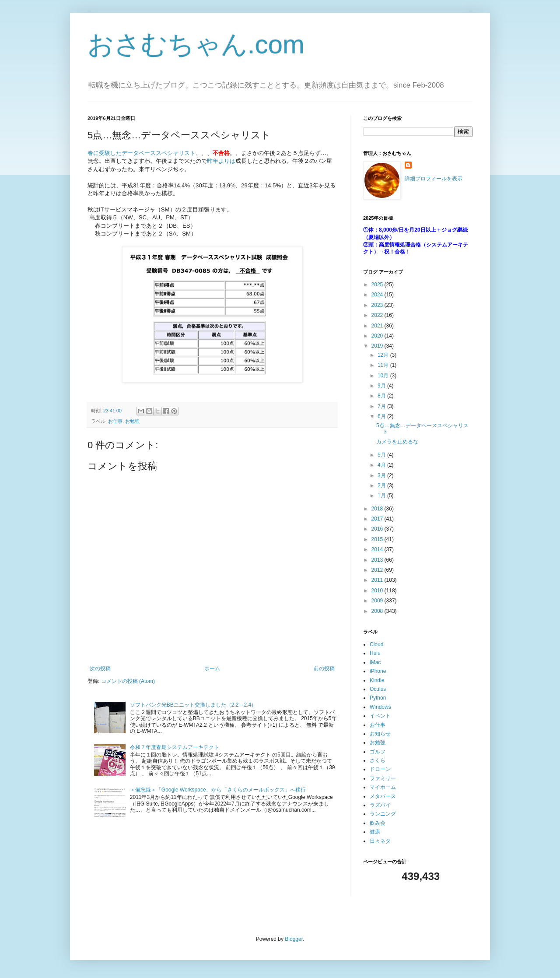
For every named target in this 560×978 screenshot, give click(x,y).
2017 (378, 519)
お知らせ (380, 734)
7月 (382, 406)
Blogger (294, 939)
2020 (378, 336)
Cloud (376, 644)
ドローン (380, 769)
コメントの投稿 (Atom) (128, 681)
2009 (378, 601)
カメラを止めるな (397, 442)
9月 (382, 386)
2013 (378, 560)
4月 (382, 465)
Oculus (378, 689)
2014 (378, 549)
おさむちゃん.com (196, 44)
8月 (382, 396)
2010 (378, 591)
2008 (378, 611)
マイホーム (383, 787)
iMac (375, 662)
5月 (382, 455)
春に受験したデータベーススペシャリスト (142, 153)
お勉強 (132, 421)
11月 (384, 365)
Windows (380, 707)
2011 (378, 580)
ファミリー (383, 778)
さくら (378, 760)
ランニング (383, 814)
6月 (382, 416)
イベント (380, 716)
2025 (378, 285)
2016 (378, 529)
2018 (378, 509)
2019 (378, 346)
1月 (382, 496)
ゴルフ (378, 752)
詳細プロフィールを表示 (434, 179)
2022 (378, 315)
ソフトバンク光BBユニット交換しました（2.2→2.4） (193, 705)
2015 (378, 539)
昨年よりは (221, 161)
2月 (382, 485)
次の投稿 (100, 668)
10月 (384, 376)
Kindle (377, 680)
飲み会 (378, 823)
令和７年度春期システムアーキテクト (175, 747)
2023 (378, 305)
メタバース (383, 796)
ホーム (212, 668)
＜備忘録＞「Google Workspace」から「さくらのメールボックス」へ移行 (218, 790)
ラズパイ (380, 805)
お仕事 (115, 421)
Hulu (375, 653)
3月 (382, 475)
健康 (375, 832)
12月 (384, 355)
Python (378, 698)
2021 (378, 326)
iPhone (378, 671)
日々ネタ (380, 841)
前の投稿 (324, 668)
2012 (378, 570)
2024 (378, 295)
